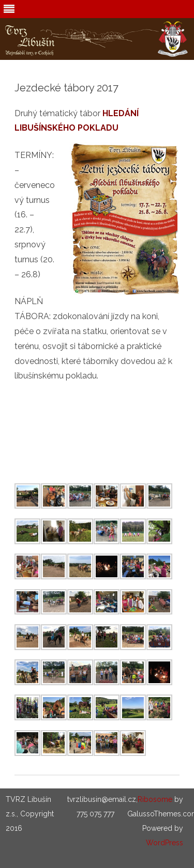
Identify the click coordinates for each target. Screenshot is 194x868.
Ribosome (155, 799)
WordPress (165, 843)
